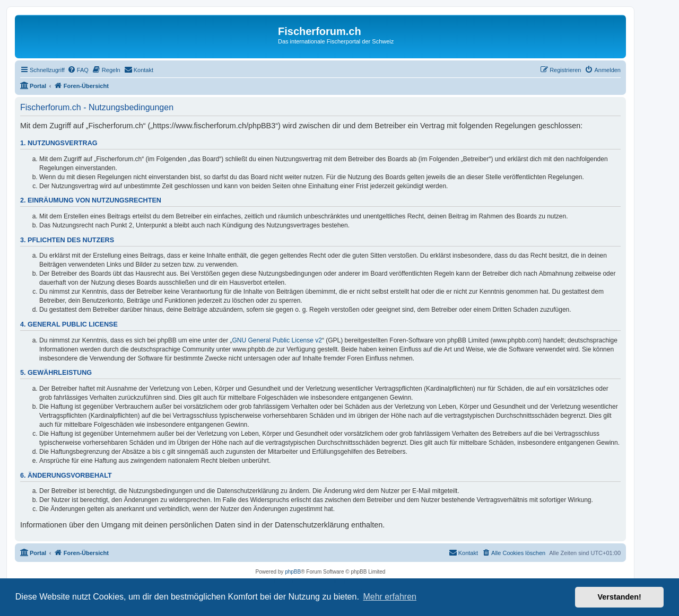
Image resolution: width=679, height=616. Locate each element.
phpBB (293, 572)
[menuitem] (78, 70)
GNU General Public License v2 (277, 340)
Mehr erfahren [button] (390, 597)
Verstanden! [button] (620, 597)
